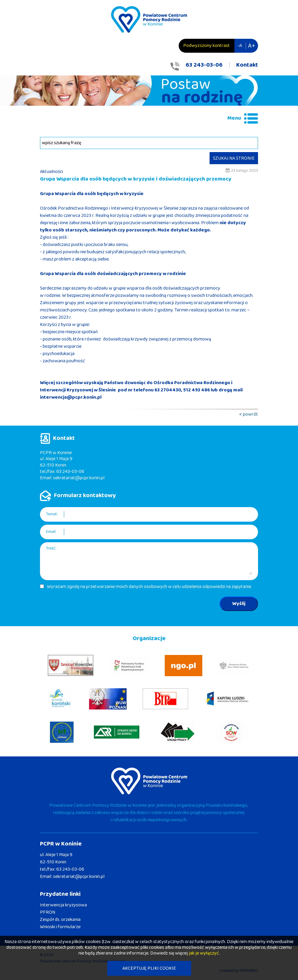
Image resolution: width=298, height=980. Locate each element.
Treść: (51, 548)
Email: (51, 532)
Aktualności (51, 172)
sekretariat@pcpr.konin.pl (79, 478)
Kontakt (247, 65)
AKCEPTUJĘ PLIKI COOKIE (149, 968)
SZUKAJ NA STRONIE (234, 158)
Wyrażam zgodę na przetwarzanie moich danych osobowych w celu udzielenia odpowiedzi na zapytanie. (149, 587)
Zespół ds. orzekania (60, 920)
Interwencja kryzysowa (63, 905)
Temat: (52, 514)
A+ (252, 46)
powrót (250, 414)
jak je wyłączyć (204, 953)
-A (240, 46)
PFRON (48, 912)
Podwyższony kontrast (207, 46)
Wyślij (239, 604)
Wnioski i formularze (60, 927)
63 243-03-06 (204, 65)
